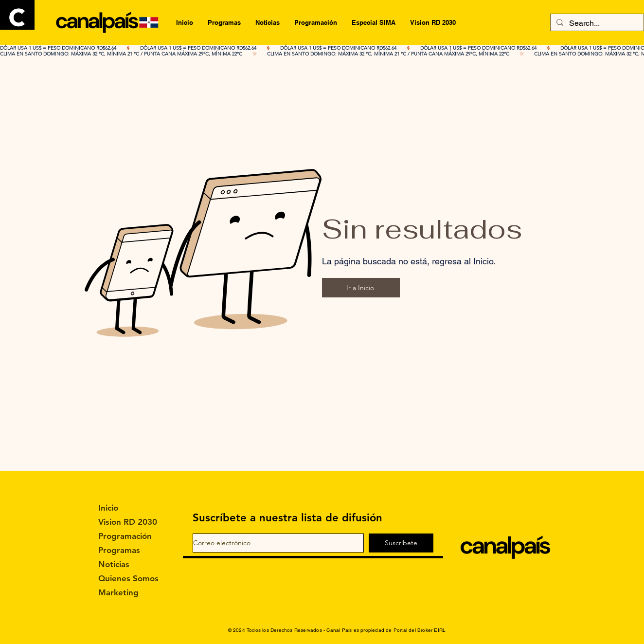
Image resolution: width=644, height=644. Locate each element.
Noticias (114, 564)
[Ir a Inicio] (361, 288)
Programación (125, 536)
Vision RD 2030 (125, 522)
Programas (119, 550)
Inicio (108, 508)
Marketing (118, 592)
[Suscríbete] (401, 543)
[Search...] (596, 23)
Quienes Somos (125, 578)
